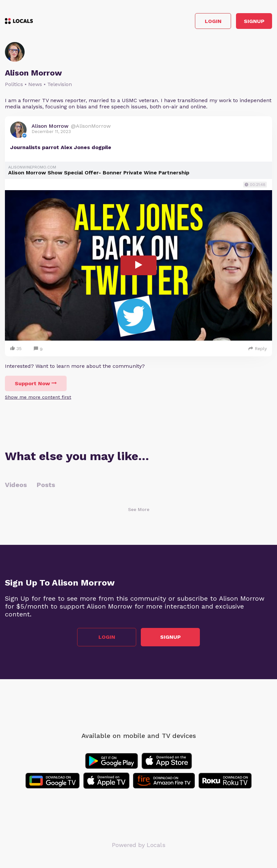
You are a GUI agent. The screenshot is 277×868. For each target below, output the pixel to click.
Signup (254, 21)
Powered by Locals (139, 845)
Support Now (36, 383)
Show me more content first (38, 397)
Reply (258, 348)
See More (139, 509)
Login (213, 21)
